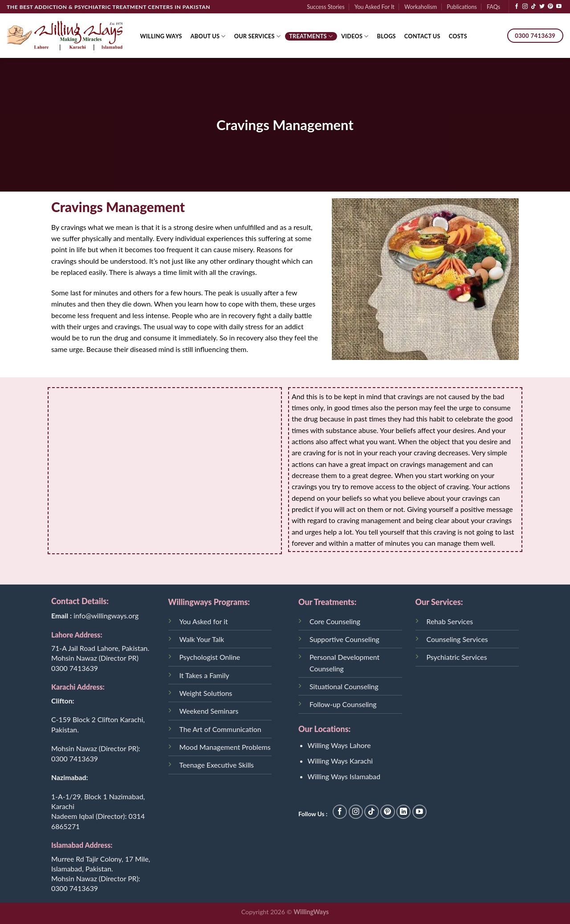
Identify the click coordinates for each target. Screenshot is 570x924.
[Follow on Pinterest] (550, 7)
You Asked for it (204, 621)
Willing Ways (161, 36)
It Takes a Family (204, 675)
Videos (355, 36)
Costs (458, 36)
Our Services (258, 36)
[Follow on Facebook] (517, 7)
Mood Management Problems (225, 747)
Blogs (387, 36)
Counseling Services (457, 639)
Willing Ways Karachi (340, 761)
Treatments (311, 36)
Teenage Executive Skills (217, 765)
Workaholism (421, 7)
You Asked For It (375, 7)
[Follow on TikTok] (533, 7)
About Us (208, 36)
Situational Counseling (344, 686)
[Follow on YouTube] (559, 7)
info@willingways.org (106, 615)
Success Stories (326, 7)
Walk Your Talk (202, 639)
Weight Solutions (206, 693)
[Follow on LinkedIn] (404, 812)
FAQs (493, 7)
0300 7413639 (75, 668)
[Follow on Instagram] (525, 7)
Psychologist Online (210, 657)
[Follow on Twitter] (542, 7)
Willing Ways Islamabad (344, 776)
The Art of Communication (220, 729)
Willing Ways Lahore (339, 745)
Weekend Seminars (209, 711)
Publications (462, 7)
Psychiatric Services (457, 657)
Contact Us (422, 36)
